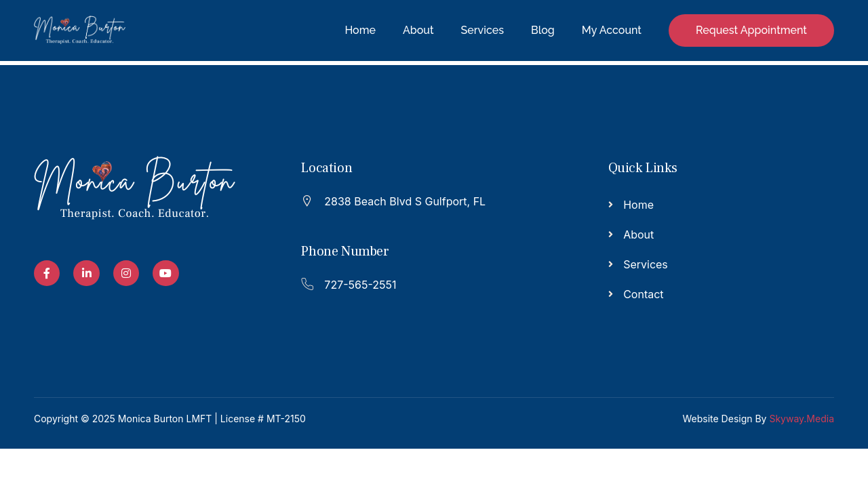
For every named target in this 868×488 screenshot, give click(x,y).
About (418, 30)
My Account (612, 30)
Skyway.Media (802, 419)
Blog (543, 30)
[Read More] (427, 200)
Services (482, 30)
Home (360, 30)
